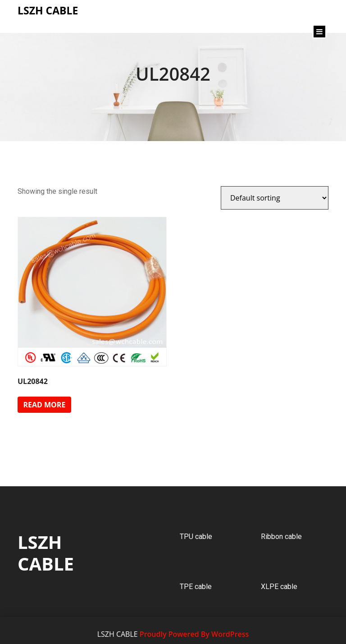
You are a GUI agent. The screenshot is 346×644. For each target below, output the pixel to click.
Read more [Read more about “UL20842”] (44, 405)
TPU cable (196, 537)
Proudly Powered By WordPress (194, 634)
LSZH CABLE (46, 553)
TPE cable (196, 587)
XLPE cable (279, 587)
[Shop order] (275, 198)
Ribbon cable (281, 537)
